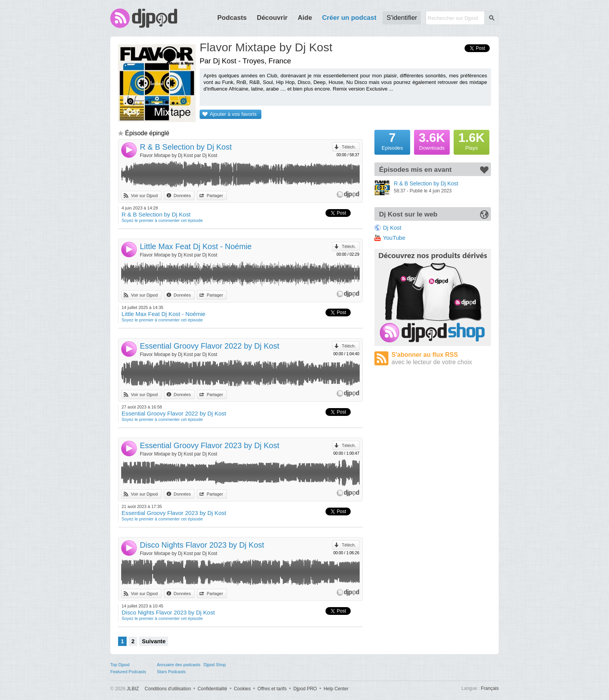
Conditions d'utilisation (168, 689)
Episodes (392, 140)
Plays (472, 140)
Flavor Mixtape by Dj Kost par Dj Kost (178, 155)
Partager (215, 196)
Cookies (242, 689)
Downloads (432, 140)
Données (182, 196)
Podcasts (232, 18)
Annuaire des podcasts (179, 665)
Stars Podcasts (171, 672)
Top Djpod (120, 665)
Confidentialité (212, 689)
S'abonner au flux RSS (441, 359)
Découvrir (272, 18)
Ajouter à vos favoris (233, 114)
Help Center (336, 689)
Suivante (154, 641)
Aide (305, 18)
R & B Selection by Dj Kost (186, 147)
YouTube (394, 238)
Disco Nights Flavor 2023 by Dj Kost (202, 545)
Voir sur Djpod (144, 196)
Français (490, 688)
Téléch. (349, 147)
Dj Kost (392, 228)
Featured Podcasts (128, 672)
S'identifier (402, 18)
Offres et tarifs (272, 689)
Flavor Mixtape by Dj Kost (266, 47)
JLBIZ (133, 689)
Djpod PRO (305, 689)
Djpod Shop (215, 665)
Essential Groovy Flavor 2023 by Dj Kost (210, 445)
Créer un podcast (349, 18)
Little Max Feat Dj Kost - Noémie (196, 246)
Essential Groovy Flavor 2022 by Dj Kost (210, 346)
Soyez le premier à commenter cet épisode (162, 220)
